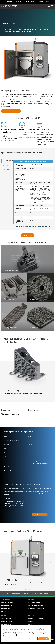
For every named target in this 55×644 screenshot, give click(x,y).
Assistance (18, 2)
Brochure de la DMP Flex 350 (12, 415)
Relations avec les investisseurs (36, 608)
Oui (37, 485)
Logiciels (31, 621)
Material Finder (42, 594)
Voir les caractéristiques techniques (11, 111)
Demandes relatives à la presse (36, 606)
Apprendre (9, 2)
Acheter (41, 2)
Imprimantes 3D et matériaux (36, 619)
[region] (26, 633)
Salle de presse (32, 600)
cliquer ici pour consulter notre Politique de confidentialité (18, 493)
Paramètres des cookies (30, 638)
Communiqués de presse (34, 603)
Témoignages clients (6, 619)
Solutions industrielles (7, 606)
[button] (21, 400)
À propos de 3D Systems (7, 603)
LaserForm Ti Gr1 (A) (12, 391)
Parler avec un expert (27, 235)
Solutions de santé (6, 608)
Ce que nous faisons (6, 600)
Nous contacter (14, 594)
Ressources (4, 615)
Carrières (3, 611)
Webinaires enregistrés (7, 621)
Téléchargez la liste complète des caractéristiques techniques (33, 226)
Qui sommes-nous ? (30, 2)
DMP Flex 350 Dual (11, 580)
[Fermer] (49, 625)
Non (42, 485)
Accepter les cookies (44, 638)
